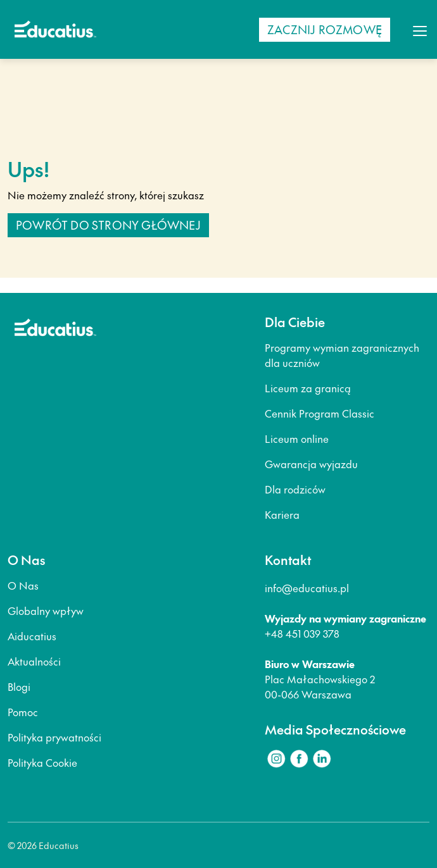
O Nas (23, 585)
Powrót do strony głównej (108, 225)
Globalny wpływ (46, 611)
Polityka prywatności (54, 737)
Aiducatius (32, 636)
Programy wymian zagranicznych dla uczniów (342, 355)
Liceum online (297, 438)
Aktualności (34, 661)
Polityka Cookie (42, 762)
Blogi (19, 686)
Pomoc (23, 712)
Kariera (282, 514)
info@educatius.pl (307, 588)
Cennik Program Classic (320, 413)
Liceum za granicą (308, 388)
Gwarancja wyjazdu (311, 464)
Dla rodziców (295, 489)
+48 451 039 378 (302, 633)
